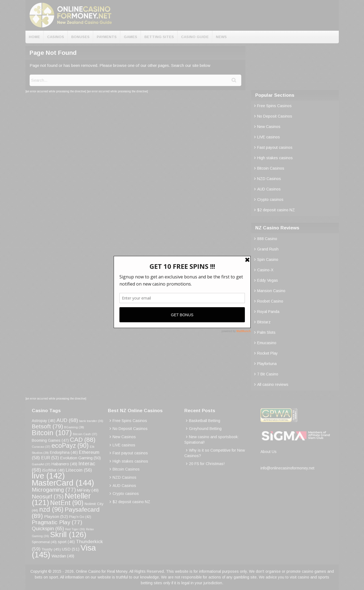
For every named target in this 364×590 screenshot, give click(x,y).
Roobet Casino (270, 301)
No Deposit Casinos (275, 116)
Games (131, 37)
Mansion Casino (271, 291)
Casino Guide (195, 37)
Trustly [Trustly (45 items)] (51, 549)
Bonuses (80, 37)
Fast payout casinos (275, 147)
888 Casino (267, 239)
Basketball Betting (205, 421)
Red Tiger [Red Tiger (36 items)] (75, 529)
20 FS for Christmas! (207, 464)
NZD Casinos (269, 179)
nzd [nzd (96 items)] (51, 509)
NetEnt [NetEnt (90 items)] (67, 503)
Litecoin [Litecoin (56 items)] (79, 470)
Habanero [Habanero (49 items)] (64, 464)
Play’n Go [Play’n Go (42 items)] (80, 517)
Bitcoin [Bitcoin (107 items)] (52, 433)
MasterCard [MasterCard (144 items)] (63, 483)
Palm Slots (266, 332)
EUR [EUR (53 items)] (50, 458)
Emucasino (267, 343)
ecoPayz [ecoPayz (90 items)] (70, 446)
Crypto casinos (270, 199)
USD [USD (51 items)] (71, 549)
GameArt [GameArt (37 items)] (41, 464)
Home (34, 37)
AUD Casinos (269, 189)
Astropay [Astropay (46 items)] (44, 421)
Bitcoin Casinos (271, 168)
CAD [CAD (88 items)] (83, 440)
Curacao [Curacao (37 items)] (41, 447)
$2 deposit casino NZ (276, 210)
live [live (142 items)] (48, 476)
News (221, 37)
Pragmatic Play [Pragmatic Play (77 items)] (57, 522)
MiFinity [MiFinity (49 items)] (88, 490)
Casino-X (265, 270)
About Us (269, 452)
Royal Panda (268, 312)
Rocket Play (267, 353)
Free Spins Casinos (274, 106)
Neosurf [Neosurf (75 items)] (48, 496)
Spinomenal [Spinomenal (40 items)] (44, 542)
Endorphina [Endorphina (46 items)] (64, 452)
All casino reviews (273, 384)
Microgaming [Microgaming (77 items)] (54, 490)
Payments (107, 37)
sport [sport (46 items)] (66, 542)
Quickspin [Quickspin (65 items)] (48, 528)
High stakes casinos (275, 158)
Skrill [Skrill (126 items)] (68, 535)
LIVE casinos (269, 137)
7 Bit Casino (268, 374)
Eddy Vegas (268, 280)
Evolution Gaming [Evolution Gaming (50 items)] (80, 458)
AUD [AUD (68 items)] (67, 420)
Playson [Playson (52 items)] (56, 516)
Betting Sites (159, 37)
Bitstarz (264, 322)
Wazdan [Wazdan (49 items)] (63, 556)
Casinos (56, 37)
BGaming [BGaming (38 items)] (74, 427)
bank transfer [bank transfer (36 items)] (91, 421)
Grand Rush (268, 249)
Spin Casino (268, 260)
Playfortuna (267, 364)
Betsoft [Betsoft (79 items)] (47, 426)
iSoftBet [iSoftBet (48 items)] (53, 470)
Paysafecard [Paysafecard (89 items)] (66, 513)
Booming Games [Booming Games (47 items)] (50, 440)
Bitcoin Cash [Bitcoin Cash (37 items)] (85, 434)
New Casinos (269, 127)
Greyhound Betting (205, 429)
